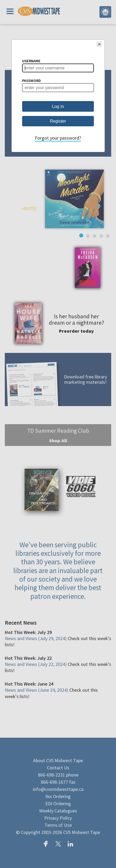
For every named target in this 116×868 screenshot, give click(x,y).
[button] (99, 44)
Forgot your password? (58, 138)
